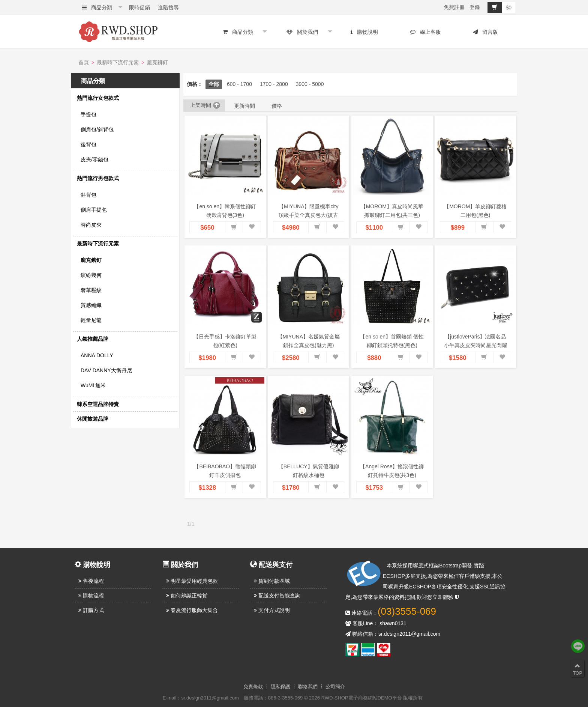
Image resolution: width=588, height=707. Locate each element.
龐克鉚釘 (157, 62)
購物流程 (91, 596)
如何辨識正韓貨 (187, 596)
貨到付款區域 (272, 581)
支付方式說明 (272, 610)
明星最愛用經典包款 (192, 581)
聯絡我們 (308, 687)
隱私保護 (280, 687)
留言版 (486, 32)
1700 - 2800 (274, 84)
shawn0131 (393, 623)
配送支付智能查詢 (277, 596)
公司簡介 (335, 687)
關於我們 (302, 32)
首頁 (84, 62)
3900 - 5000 (310, 84)
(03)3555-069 (407, 611)
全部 (214, 84)
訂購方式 (91, 610)
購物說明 (364, 32)
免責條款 (253, 687)
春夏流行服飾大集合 (192, 610)
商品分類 (97, 8)
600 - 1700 (239, 84)
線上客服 (426, 32)
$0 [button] (499, 8)
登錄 (475, 7)
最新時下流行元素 (118, 62)
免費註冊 (454, 7)
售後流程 (91, 581)
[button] (234, 227)
